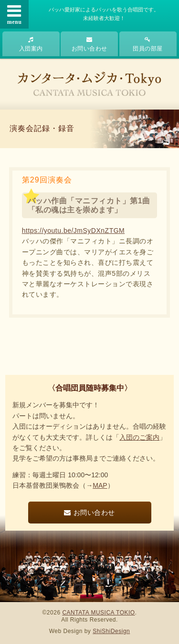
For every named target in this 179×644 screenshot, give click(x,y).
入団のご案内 (139, 437)
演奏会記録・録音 (42, 128)
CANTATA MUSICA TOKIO (98, 613)
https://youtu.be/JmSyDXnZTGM (74, 231)
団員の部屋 (148, 44)
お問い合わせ (89, 44)
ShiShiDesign (111, 631)
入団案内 (31, 44)
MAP (100, 485)
